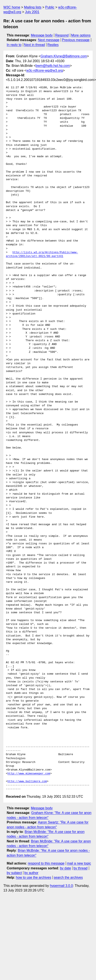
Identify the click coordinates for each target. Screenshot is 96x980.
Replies (53, 45)
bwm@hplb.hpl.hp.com (53, 66)
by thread (81, 868)
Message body (42, 35)
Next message (49, 40)
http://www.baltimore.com (27, 781)
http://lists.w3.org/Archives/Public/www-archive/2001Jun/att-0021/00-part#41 (42, 254)
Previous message (76, 40)
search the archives (68, 877)
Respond (62, 35)
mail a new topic (79, 863)
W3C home (12, 7)
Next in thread (34, 45)
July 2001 (32, 12)
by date (65, 868)
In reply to (14, 45)
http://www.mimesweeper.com (29, 774)
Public (50, 7)
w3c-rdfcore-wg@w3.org (45, 70)
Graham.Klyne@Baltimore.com (64, 56)
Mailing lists (33, 7)
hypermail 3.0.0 (61, 886)
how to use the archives (34, 877)
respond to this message (46, 863)
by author (31, 873)
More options (81, 35)
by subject (14, 873)
